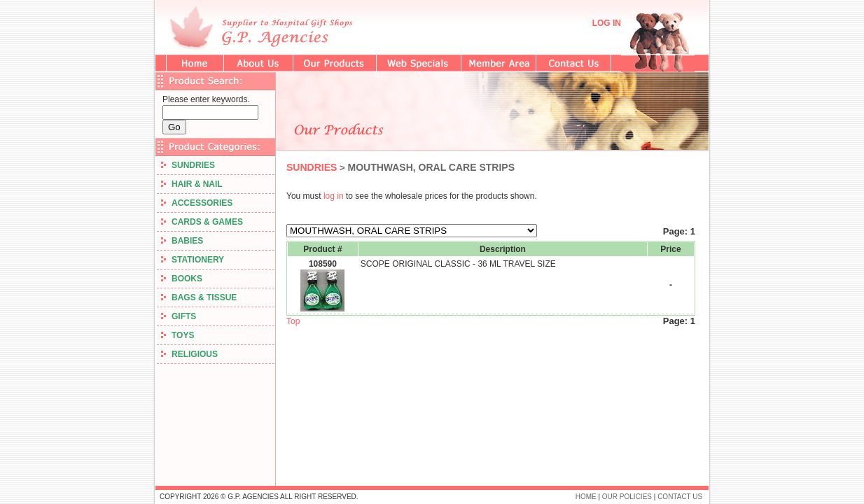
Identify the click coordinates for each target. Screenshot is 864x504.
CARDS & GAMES (202, 222)
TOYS (177, 335)
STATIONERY (193, 260)
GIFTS (179, 316)
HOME (586, 497)
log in (334, 196)
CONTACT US (680, 497)
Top (293, 321)
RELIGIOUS (189, 354)
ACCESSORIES (197, 203)
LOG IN (607, 23)
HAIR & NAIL (192, 184)
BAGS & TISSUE (199, 297)
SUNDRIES (188, 165)
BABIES (182, 241)
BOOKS (182, 279)
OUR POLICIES (627, 497)
